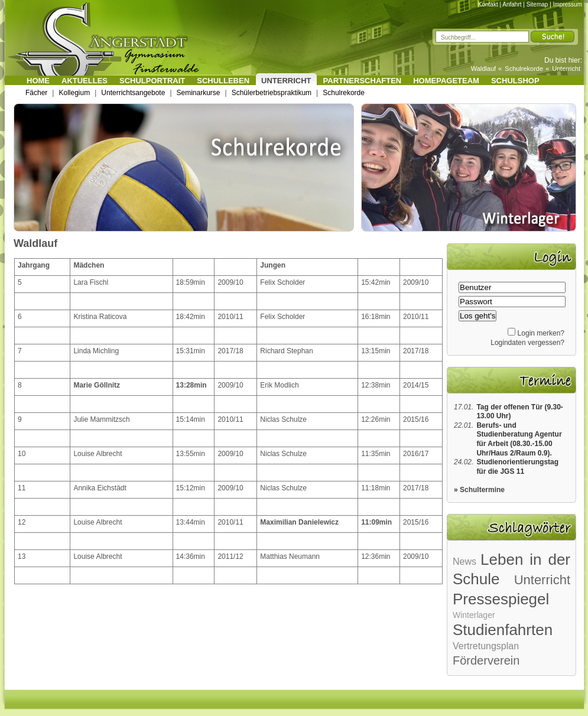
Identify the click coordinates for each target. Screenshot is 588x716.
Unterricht (566, 69)
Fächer (36, 93)
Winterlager (474, 615)
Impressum (568, 4)
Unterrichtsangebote (133, 93)
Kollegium (74, 93)
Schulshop (515, 81)
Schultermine (482, 490)
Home (38, 81)
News (464, 562)
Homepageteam (446, 81)
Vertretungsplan (486, 646)
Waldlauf (483, 69)
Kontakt (488, 4)
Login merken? (541, 333)
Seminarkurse (199, 93)
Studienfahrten (503, 630)
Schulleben (223, 81)
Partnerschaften (363, 81)
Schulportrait (152, 81)
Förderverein (486, 660)
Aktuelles (85, 81)
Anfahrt (512, 4)
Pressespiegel (501, 599)
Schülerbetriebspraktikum (272, 93)
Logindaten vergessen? (527, 343)
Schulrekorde (524, 69)
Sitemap (537, 4)
